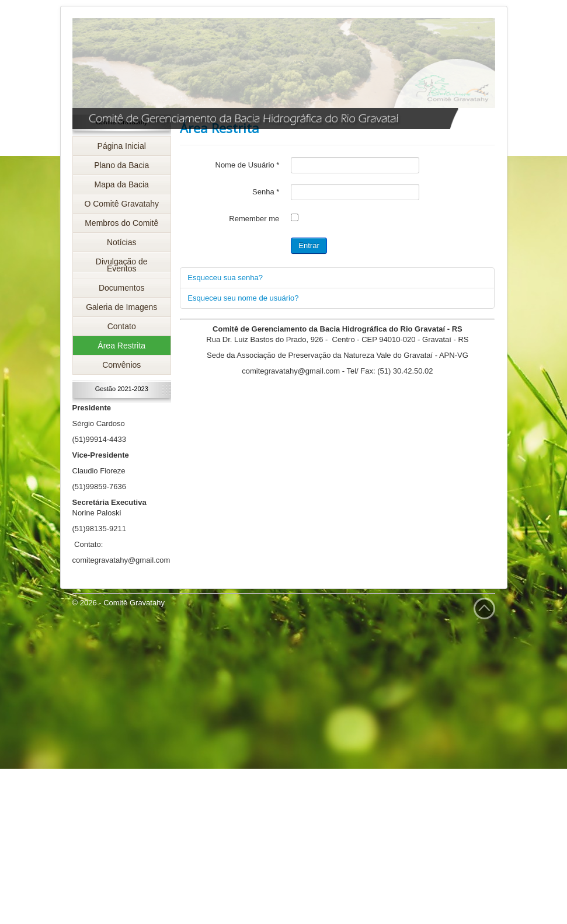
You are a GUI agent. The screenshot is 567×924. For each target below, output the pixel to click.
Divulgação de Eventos (122, 265)
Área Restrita (121, 346)
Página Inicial (122, 146)
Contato (122, 326)
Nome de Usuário (248, 165)
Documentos (122, 288)
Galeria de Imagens (121, 307)
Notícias (122, 242)
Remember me (254, 219)
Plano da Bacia (121, 165)
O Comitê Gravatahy (121, 204)
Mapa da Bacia (122, 184)
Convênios (121, 365)
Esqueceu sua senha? (225, 278)
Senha (266, 192)
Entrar (309, 245)
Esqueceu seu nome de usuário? (243, 298)
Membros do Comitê (121, 223)
